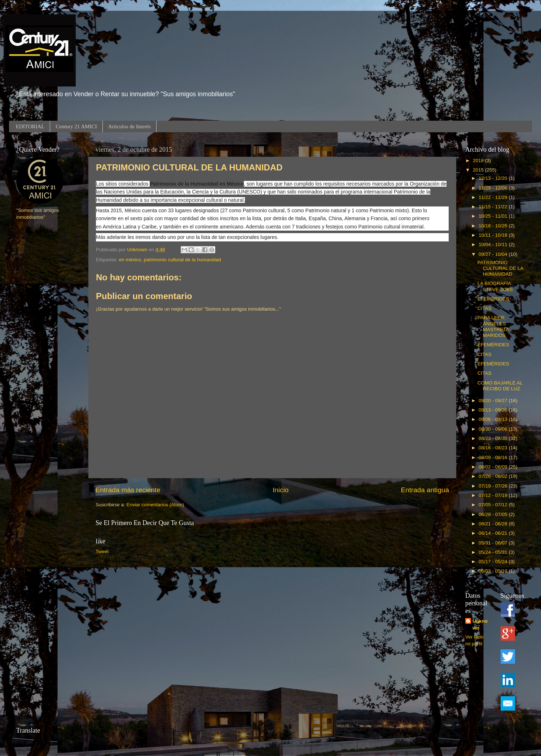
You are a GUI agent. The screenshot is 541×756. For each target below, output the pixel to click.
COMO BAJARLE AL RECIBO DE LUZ (500, 386)
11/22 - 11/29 (494, 197)
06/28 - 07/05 (494, 514)
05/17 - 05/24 (494, 562)
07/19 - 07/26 (494, 486)
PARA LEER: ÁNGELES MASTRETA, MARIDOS (494, 326)
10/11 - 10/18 (494, 235)
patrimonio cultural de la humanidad (182, 260)
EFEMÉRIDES (493, 299)
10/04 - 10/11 (494, 244)
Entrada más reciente (128, 490)
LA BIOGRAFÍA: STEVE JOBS (495, 286)
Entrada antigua (425, 490)
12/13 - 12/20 (494, 178)
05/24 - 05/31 (494, 552)
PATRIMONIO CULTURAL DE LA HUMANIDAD (500, 268)
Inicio (281, 490)
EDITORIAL (30, 126)
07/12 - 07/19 (494, 495)
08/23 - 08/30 (494, 438)
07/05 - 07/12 (494, 505)
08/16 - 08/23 (494, 448)
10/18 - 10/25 (494, 226)
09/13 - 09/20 (494, 410)
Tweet (102, 552)
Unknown (480, 624)
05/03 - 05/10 (494, 571)
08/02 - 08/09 (494, 467)
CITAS (485, 308)
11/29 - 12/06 (494, 188)
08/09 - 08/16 (494, 457)
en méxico (130, 260)
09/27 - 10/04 (494, 254)
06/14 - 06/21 (494, 533)
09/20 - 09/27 (494, 401)
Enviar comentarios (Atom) (155, 505)
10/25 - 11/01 (494, 216)
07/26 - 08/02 (494, 476)
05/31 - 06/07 (494, 543)
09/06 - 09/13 (494, 419)
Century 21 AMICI (76, 126)
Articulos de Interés (129, 126)
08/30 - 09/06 (494, 429)
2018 (479, 161)
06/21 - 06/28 (494, 524)
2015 (479, 170)
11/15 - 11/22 (494, 207)
